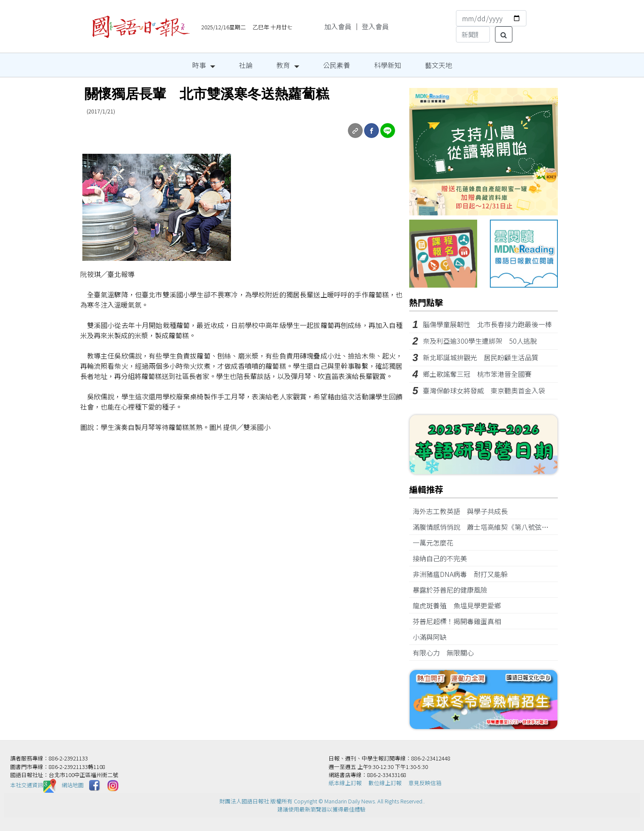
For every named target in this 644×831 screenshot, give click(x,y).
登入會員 (375, 26)
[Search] (473, 34)
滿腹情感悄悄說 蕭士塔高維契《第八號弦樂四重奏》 (496, 527)
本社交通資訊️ (33, 785)
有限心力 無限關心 (447, 653)
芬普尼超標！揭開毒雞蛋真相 (460, 621)
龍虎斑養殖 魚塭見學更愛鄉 (460, 605)
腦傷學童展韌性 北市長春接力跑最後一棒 (487, 324)
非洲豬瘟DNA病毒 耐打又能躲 (464, 574)
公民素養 (337, 65)
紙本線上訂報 (345, 783)
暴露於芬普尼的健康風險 (453, 590)
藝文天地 (439, 65)
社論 (246, 65)
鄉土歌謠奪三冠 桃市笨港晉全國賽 (481, 374)
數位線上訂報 (385, 783)
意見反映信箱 (425, 783)
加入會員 (338, 26)
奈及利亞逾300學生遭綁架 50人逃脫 (480, 341)
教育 (283, 65)
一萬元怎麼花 (436, 543)
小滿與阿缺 (433, 637)
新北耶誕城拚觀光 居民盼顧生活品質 (481, 357)
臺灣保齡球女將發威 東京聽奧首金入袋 (484, 390)
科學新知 (388, 65)
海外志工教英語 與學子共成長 (464, 511)
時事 (199, 65)
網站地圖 (73, 785)
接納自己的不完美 (443, 558)
